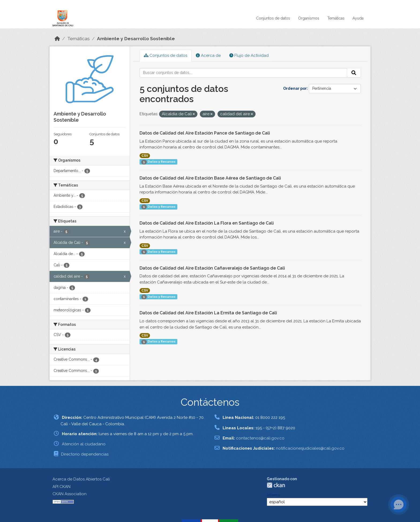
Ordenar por (295, 88)
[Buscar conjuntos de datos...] (243, 73)
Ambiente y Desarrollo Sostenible (136, 39)
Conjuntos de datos (273, 18)
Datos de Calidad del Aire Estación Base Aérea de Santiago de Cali (210, 178)
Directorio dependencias (85, 454)
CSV (145, 156)
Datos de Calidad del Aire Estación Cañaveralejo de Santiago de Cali (212, 268)
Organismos (309, 18)
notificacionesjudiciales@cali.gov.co (310, 448)
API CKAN (61, 487)
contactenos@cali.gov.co (260, 438)
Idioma (273, 495)
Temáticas (336, 18)
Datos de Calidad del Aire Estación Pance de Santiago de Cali (205, 133)
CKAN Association (70, 494)
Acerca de (208, 55)
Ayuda (358, 18)
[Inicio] (57, 39)
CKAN (276, 485)
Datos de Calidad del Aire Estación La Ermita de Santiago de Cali (208, 313)
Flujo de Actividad (249, 55)
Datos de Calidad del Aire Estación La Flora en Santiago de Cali (207, 223)
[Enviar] (354, 73)
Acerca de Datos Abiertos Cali (81, 479)
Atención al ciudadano (84, 444)
